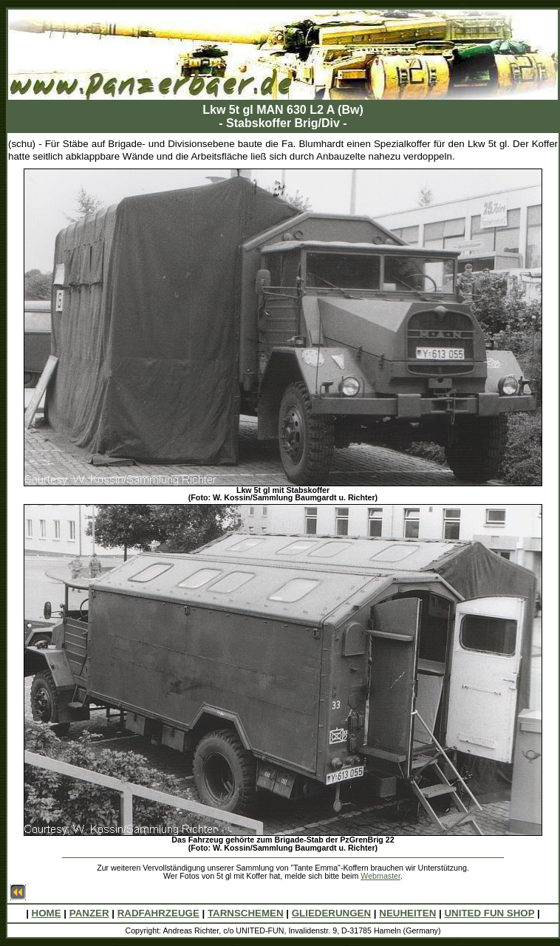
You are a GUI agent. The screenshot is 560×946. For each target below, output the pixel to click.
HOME (47, 913)
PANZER (89, 913)
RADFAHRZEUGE (158, 913)
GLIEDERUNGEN (331, 913)
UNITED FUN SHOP (489, 913)
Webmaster (380, 876)
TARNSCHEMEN (246, 913)
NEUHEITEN (407, 913)
